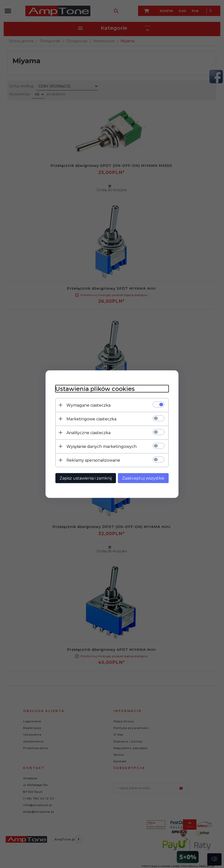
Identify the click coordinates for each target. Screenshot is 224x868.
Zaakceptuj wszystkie (143, 478)
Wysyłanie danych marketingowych (102, 446)
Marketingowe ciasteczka (91, 419)
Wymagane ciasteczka (88, 405)
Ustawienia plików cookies (95, 389)
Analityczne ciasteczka (88, 433)
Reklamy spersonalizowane (93, 460)
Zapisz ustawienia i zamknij (86, 478)
